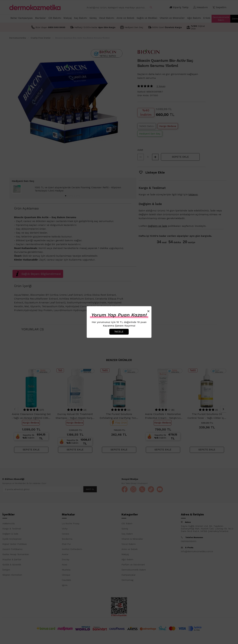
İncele (119, 332)
